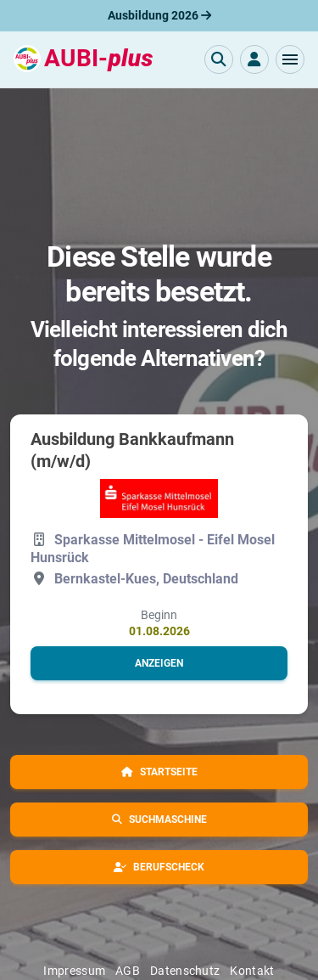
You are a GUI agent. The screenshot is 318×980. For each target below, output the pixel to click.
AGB (128, 971)
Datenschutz (185, 971)
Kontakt (252, 971)
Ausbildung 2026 (159, 15)
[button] (290, 59)
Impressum (74, 971)
